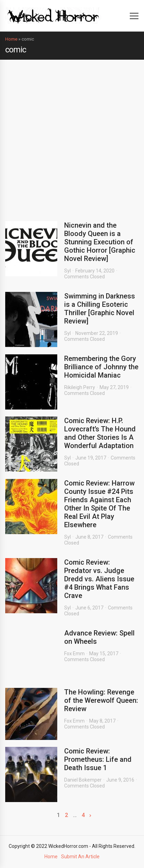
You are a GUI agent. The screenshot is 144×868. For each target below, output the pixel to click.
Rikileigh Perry (80, 387)
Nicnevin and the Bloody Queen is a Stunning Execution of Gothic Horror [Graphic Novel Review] (100, 242)
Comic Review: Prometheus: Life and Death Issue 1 (98, 759)
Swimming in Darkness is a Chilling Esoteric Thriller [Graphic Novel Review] (100, 309)
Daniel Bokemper (83, 780)
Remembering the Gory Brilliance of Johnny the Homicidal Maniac (101, 367)
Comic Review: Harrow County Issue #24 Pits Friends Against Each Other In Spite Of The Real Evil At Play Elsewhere (99, 504)
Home (11, 39)
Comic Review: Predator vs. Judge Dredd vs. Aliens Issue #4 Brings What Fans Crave (99, 579)
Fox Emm (74, 654)
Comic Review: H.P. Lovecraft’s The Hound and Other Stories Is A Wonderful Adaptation (100, 433)
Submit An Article (80, 857)
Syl (67, 271)
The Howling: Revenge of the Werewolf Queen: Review (101, 700)
